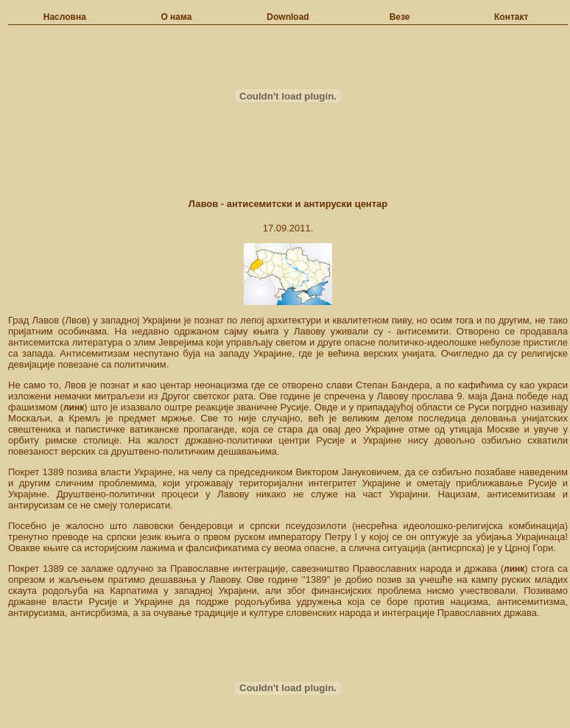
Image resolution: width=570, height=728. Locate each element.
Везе (400, 17)
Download (288, 17)
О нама (176, 17)
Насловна (65, 17)
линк (74, 407)
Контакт (511, 17)
